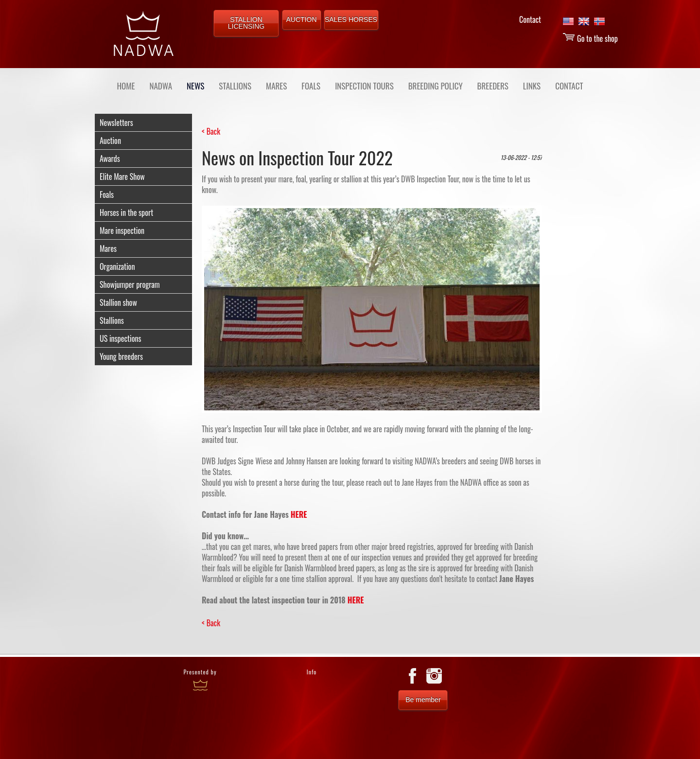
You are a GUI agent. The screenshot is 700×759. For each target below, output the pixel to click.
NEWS (195, 86)
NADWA (161, 86)
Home (126, 86)
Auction (110, 141)
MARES (276, 86)
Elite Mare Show (122, 177)
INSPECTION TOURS (364, 86)
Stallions (112, 320)
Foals (107, 194)
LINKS (532, 86)
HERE (299, 514)
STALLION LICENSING (246, 23)
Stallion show (118, 302)
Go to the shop (590, 38)
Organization (117, 266)
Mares (108, 248)
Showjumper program (130, 284)
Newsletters (116, 123)
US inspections (120, 338)
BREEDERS (493, 86)
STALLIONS (235, 86)
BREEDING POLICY (436, 86)
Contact (530, 19)
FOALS (311, 86)
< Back (211, 131)
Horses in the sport (126, 212)
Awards (110, 159)
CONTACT (569, 86)
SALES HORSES (351, 19)
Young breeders (121, 356)
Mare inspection (122, 230)
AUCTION (302, 19)
